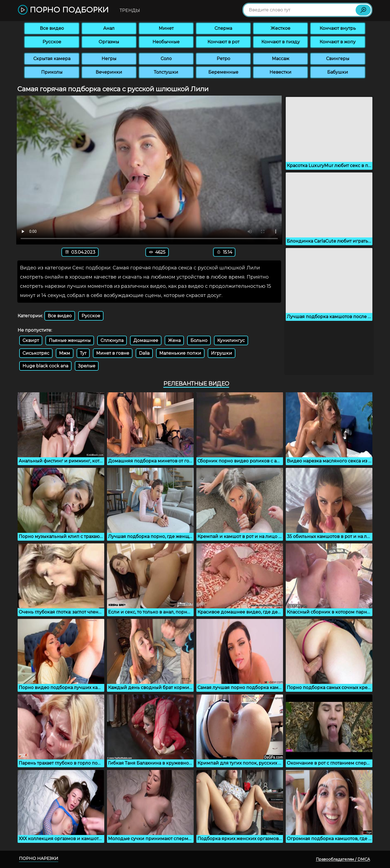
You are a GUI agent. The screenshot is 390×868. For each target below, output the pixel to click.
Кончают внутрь (338, 28)
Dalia (144, 353)
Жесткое (280, 28)
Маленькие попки (180, 353)
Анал (109, 28)
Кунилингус (231, 340)
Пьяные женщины (70, 340)
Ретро (223, 59)
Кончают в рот (223, 42)
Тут (83, 353)
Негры (109, 59)
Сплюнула (112, 340)
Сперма (223, 28)
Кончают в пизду (281, 42)
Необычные (166, 42)
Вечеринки (109, 72)
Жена (174, 340)
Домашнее (146, 340)
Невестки (280, 72)
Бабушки (338, 72)
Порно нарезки (39, 858)
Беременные (223, 72)
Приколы (52, 72)
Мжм (65, 353)
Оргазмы (109, 42)
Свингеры (338, 59)
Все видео (52, 28)
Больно (199, 340)
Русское (52, 42)
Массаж (281, 59)
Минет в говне (113, 353)
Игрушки (222, 353)
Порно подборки (63, 10)
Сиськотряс (36, 353)
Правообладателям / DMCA (343, 859)
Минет (166, 28)
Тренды (130, 10)
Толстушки (166, 72)
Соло (166, 59)
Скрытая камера (52, 59)
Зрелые (87, 366)
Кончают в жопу (338, 42)
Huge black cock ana (45, 366)
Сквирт (31, 340)
